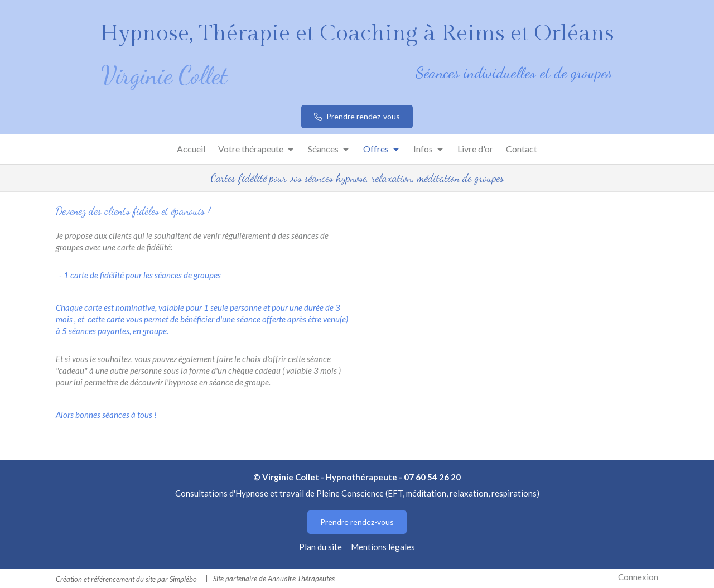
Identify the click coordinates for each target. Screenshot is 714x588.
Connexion (638, 577)
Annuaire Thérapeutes (301, 579)
